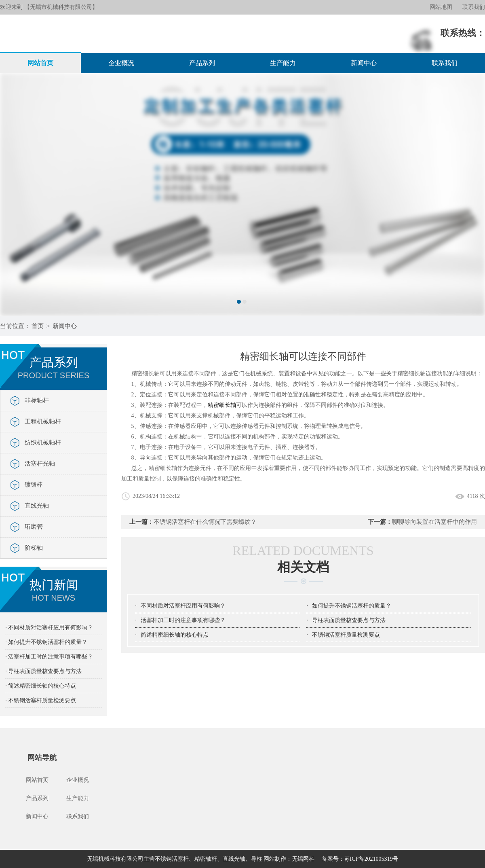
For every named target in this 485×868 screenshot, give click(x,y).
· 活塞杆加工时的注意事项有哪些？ (49, 657)
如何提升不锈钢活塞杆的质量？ (352, 606)
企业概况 (121, 63)
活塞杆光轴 (40, 464)
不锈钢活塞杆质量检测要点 (346, 635)
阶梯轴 (34, 548)
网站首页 (40, 63)
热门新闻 (54, 590)
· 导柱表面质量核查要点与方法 (43, 671)
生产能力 (283, 63)
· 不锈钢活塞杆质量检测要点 (41, 700)
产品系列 (202, 63)
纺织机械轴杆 (43, 442)
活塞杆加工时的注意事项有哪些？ (183, 620)
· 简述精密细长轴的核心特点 (41, 686)
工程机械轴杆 (43, 421)
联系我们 (474, 7)
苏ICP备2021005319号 (371, 859)
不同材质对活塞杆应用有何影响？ (183, 606)
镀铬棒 (34, 485)
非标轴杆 (37, 400)
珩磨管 (34, 527)
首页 (38, 326)
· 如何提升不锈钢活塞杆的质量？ (46, 642)
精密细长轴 (222, 405)
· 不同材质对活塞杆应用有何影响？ (49, 628)
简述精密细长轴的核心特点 (175, 635)
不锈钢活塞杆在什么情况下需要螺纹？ (205, 522)
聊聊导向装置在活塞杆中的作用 (434, 522)
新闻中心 (364, 63)
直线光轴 (37, 506)
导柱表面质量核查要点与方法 (349, 620)
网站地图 (441, 7)
